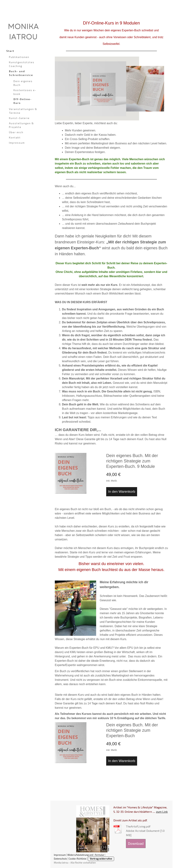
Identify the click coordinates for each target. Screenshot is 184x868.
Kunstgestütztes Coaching (22, 64)
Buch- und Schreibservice (21, 73)
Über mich (16, 132)
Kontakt (15, 137)
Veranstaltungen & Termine (23, 111)
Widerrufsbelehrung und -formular (86, 855)
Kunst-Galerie (19, 118)
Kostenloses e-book (25, 92)
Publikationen (19, 57)
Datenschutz (60, 859)
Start (10, 51)
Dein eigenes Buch (23, 83)
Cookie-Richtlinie (77, 859)
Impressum (17, 143)
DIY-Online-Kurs (23, 101)
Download (136, 843)
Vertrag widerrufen (101, 859)
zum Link (162, 812)
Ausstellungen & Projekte (21, 125)
